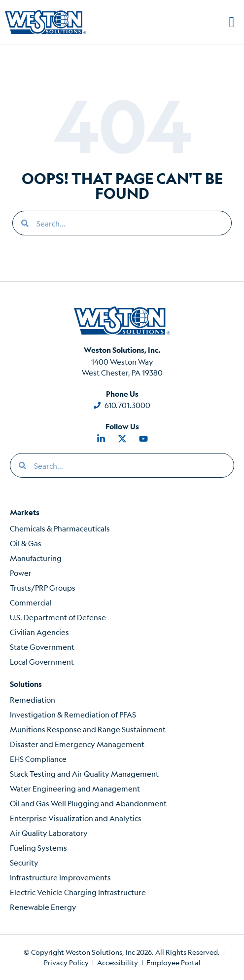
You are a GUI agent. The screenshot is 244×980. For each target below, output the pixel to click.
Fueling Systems (38, 848)
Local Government (42, 661)
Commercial (31, 602)
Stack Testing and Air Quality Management (84, 773)
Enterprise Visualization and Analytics (76, 818)
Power (21, 573)
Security (24, 862)
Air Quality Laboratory (49, 833)
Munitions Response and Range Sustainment (88, 729)
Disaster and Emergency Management (77, 744)
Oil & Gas (26, 543)
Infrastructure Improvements (60, 877)
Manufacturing (36, 558)
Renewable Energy (43, 907)
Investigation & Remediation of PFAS (73, 714)
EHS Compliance (38, 759)
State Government (42, 647)
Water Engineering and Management (75, 788)
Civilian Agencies (39, 632)
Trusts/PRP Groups (43, 587)
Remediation (33, 699)
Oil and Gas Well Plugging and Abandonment (88, 803)
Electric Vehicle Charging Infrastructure (78, 892)
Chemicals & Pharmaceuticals (60, 528)
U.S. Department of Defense (58, 617)
